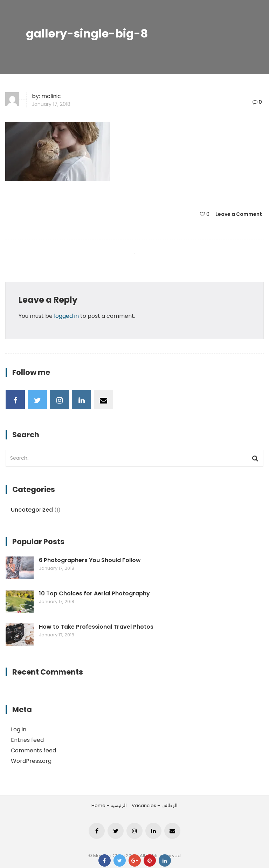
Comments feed (33, 750)
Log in (19, 729)
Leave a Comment (239, 214)
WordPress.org (31, 761)
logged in (66, 316)
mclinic (51, 96)
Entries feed (27, 740)
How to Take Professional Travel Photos (96, 627)
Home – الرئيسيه (109, 805)
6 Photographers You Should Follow (90, 560)
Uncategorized (32, 510)
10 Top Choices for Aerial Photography (94, 594)
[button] (58, 152)
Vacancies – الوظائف (155, 805)
